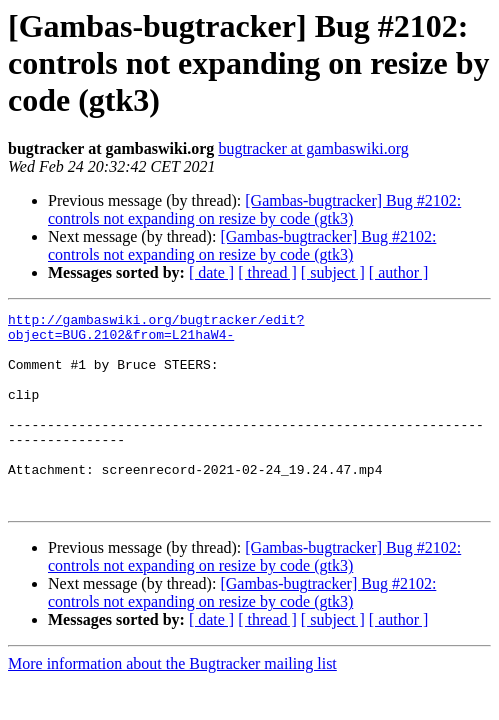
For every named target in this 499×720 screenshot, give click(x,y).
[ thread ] (267, 272)
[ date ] (211, 272)
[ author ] (399, 272)
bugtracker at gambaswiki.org (313, 148)
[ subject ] (333, 272)
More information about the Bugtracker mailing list (172, 702)
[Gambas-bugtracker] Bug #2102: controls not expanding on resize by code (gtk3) (254, 209)
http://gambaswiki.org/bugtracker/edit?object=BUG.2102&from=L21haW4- (156, 331)
